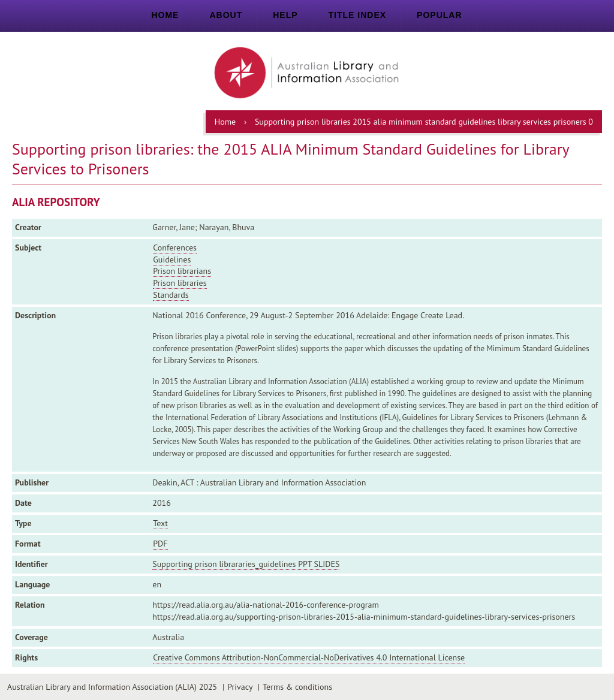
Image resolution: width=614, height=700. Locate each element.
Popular (439, 15)
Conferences (175, 248)
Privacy (240, 687)
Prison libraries (180, 283)
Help (285, 15)
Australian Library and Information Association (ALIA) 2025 (112, 687)
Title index (358, 15)
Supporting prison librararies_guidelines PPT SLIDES (246, 564)
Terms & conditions (297, 687)
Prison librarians (182, 271)
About (226, 15)
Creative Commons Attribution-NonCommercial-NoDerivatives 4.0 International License (309, 657)
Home (165, 15)
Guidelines (172, 260)
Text (160, 523)
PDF (160, 544)
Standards (171, 295)
